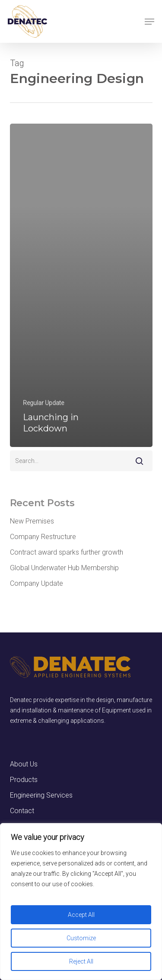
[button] (149, 22)
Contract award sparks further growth (67, 552)
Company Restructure (43, 537)
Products (24, 780)
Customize (81, 938)
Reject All (81, 961)
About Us (24, 764)
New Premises (32, 521)
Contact (22, 811)
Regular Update (43, 403)
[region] (81, 902)
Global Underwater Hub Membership (64, 568)
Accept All (81, 915)
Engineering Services (41, 795)
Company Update (37, 583)
